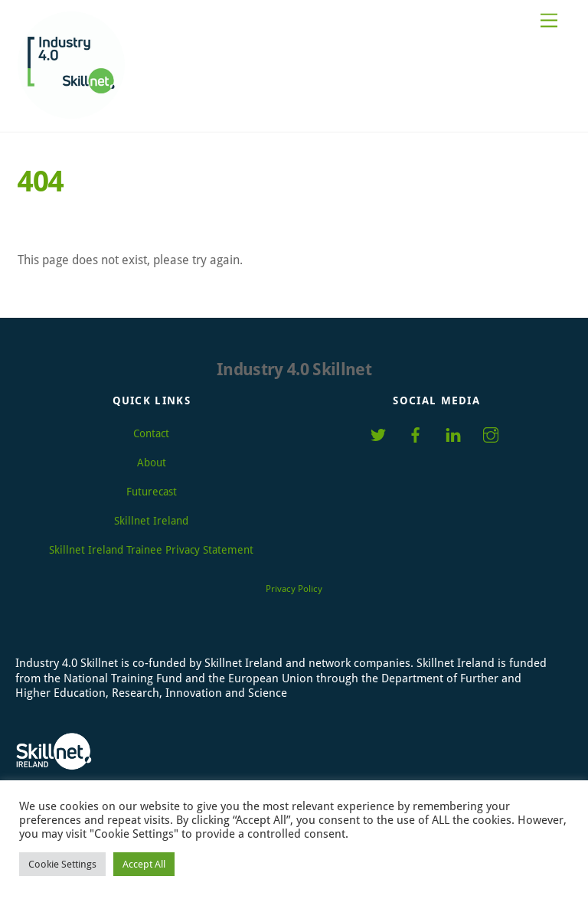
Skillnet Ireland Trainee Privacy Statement (151, 550)
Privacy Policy (294, 589)
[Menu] (549, 21)
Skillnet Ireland (151, 521)
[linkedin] (453, 433)
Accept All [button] (144, 864)
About (152, 463)
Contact (151, 433)
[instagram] (491, 433)
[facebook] (416, 433)
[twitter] (378, 433)
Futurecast (152, 492)
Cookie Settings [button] (62, 864)
